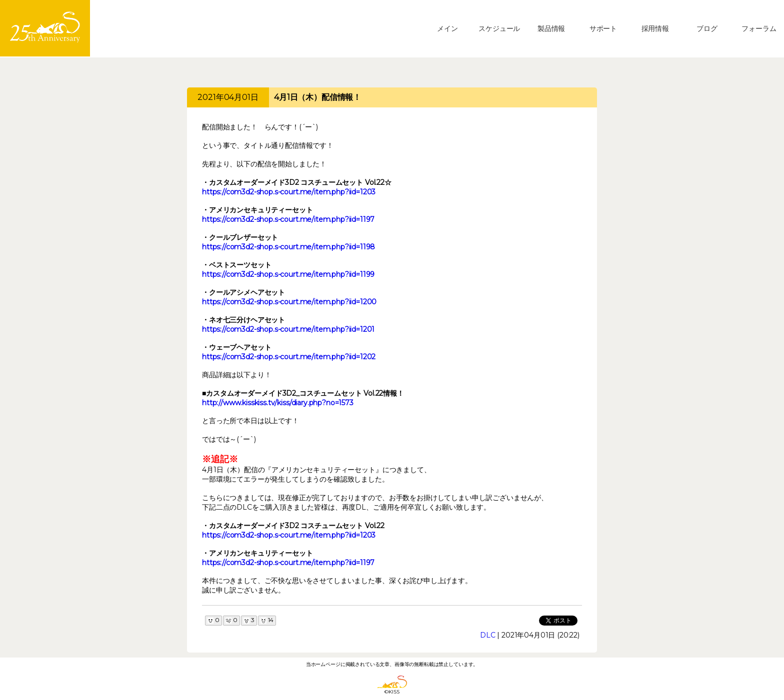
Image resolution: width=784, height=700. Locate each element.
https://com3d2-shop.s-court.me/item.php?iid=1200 (289, 302)
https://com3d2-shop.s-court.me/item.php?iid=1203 (289, 192)
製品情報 (551, 28)
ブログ (707, 28)
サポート (603, 28)
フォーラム (759, 28)
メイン (447, 28)
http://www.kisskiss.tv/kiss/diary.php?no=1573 (278, 403)
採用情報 (655, 28)
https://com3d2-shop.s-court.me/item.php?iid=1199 (288, 274)
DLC (488, 635)
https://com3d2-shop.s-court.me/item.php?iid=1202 (289, 357)
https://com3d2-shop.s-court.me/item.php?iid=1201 (288, 329)
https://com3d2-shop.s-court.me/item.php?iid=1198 (288, 247)
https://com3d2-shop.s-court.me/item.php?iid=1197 (288, 219)
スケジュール (499, 28)
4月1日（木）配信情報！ (317, 97)
